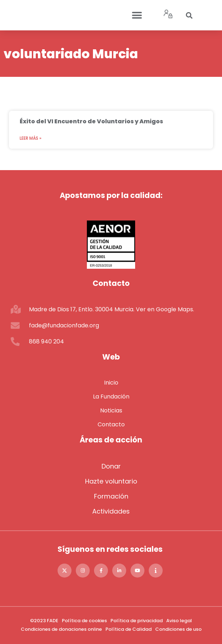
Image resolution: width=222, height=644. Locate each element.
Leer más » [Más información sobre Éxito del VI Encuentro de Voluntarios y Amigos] (31, 138)
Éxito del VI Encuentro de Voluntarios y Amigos (91, 121)
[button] (137, 15)
